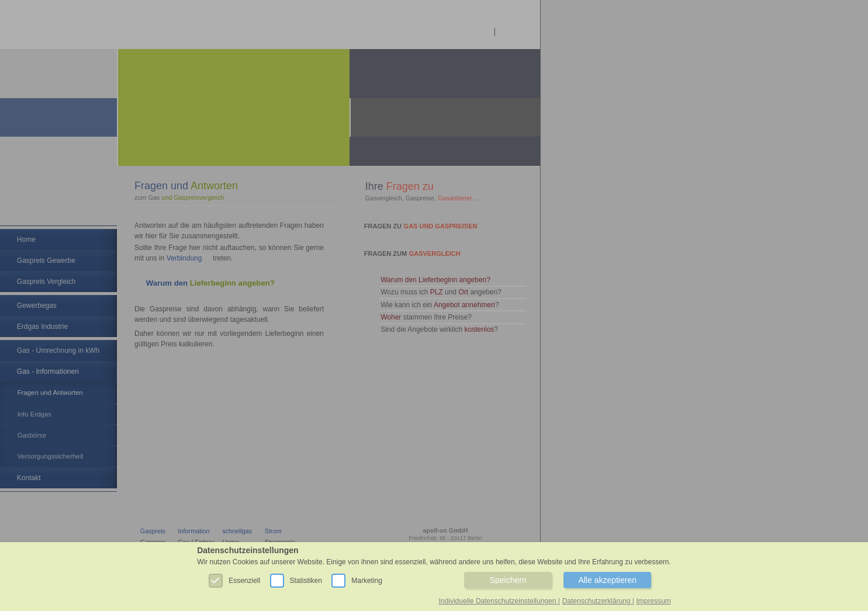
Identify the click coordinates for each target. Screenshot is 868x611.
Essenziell (239, 579)
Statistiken (301, 579)
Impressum (654, 601)
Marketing (362, 579)
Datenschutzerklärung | (598, 601)
